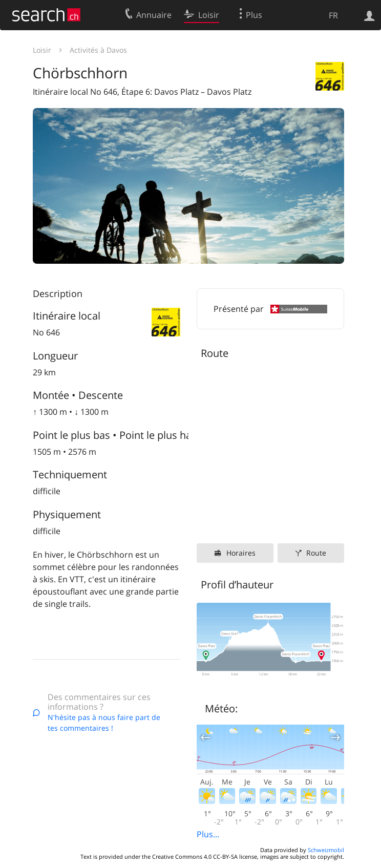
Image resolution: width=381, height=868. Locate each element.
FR (333, 15)
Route (316, 553)
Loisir (42, 50)
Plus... (208, 834)
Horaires (241, 553)
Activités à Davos (98, 50)
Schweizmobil (326, 850)
